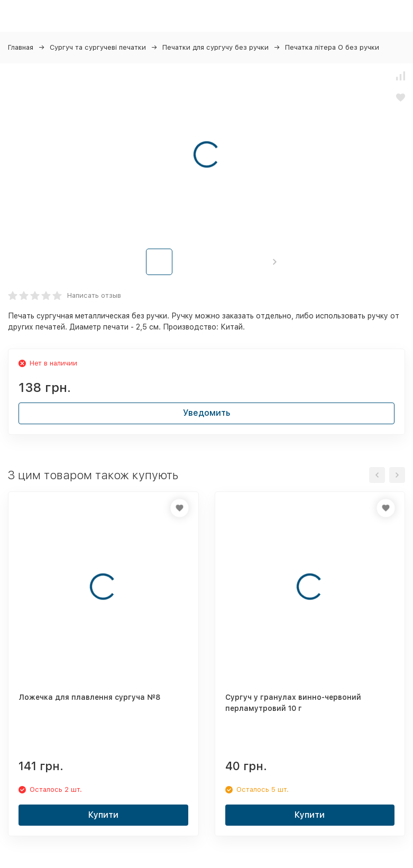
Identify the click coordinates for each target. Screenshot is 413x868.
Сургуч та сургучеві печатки (98, 47)
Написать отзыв (94, 295)
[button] (275, 262)
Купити (103, 815)
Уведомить (206, 413)
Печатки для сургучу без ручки (215, 47)
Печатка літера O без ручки (332, 47)
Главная (21, 47)
